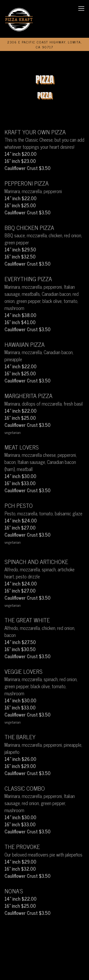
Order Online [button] (44, 957)
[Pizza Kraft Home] (19, 19)
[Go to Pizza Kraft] (45, 44)
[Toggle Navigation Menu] (82, 8)
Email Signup (45, 972)
